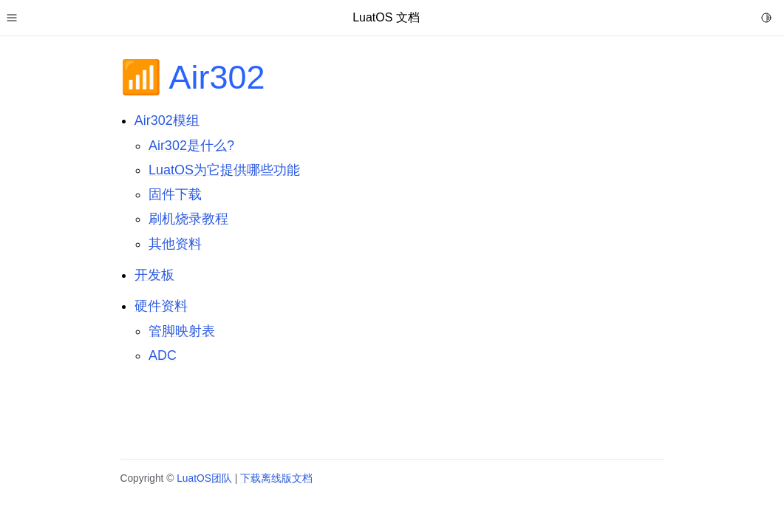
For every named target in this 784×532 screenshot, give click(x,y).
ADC (163, 355)
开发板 (154, 275)
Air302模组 (167, 120)
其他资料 (175, 244)
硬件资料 (161, 306)
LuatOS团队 (204, 478)
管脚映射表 (182, 331)
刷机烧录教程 (188, 219)
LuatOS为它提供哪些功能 (224, 170)
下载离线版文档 (276, 478)
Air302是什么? (191, 146)
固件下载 (175, 194)
